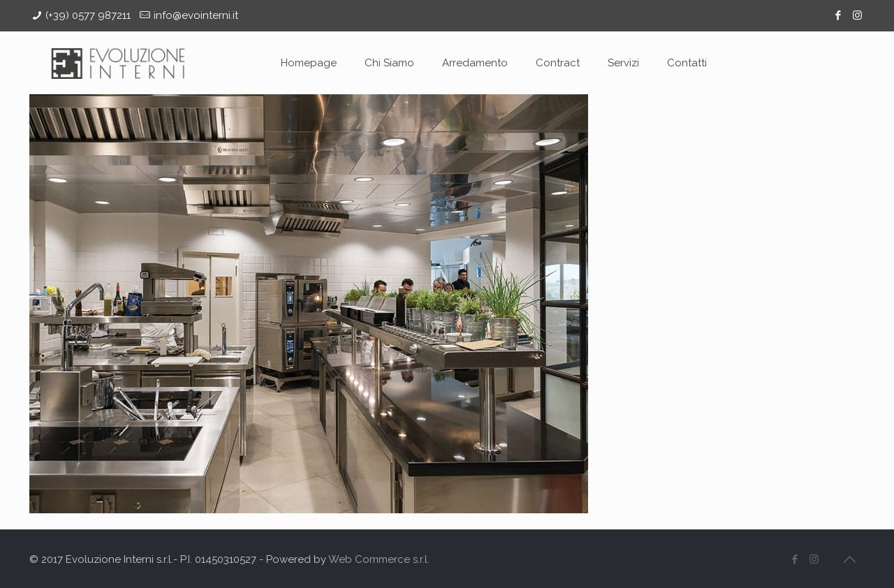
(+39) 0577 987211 (88, 15)
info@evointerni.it (196, 15)
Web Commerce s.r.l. (379, 559)
